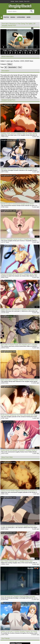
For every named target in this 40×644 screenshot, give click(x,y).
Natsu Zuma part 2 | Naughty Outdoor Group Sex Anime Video (20, 380)
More (29, 17)
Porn (20, 67)
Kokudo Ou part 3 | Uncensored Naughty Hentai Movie (17, 204)
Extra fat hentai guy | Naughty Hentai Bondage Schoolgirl (18, 596)
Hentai (12, 1)
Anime (17, 1)
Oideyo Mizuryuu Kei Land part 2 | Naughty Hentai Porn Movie (20, 310)
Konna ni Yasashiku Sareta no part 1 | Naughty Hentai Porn (19, 239)
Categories (21, 17)
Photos (6, 17)
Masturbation (12, 67)
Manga (13, 17)
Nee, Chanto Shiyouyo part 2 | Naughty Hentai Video (17, 561)
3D (6, 67)
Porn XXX (27, 1)
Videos (10, 64)
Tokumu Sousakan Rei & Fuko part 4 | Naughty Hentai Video (19, 274)
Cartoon (21, 1)
